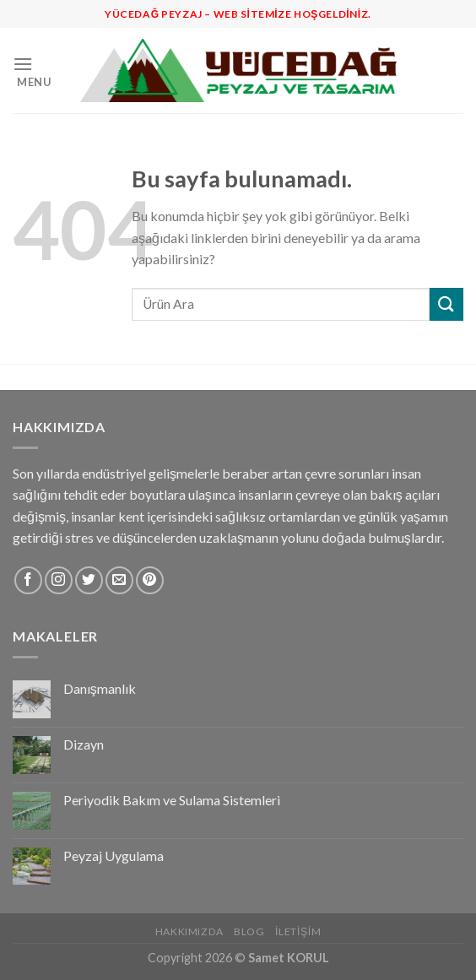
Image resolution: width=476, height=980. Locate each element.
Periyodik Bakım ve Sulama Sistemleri (172, 800)
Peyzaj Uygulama (114, 855)
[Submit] (446, 304)
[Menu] (40, 70)
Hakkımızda (189, 931)
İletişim (298, 931)
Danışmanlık (100, 688)
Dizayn (84, 744)
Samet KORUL (289, 958)
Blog (249, 931)
